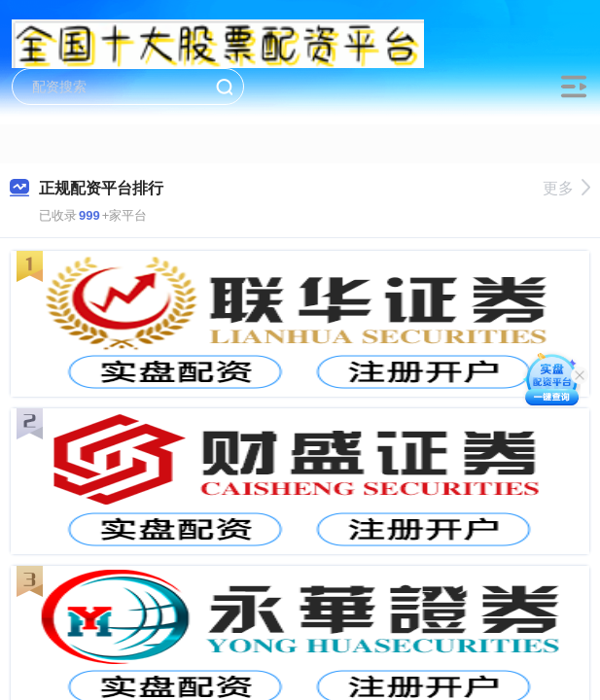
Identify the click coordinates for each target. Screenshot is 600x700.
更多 (566, 188)
